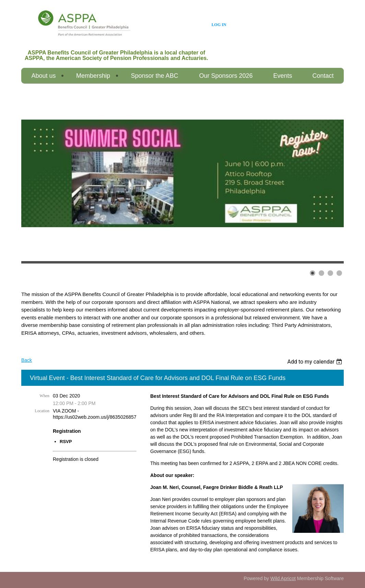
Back (27, 360)
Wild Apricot (283, 578)
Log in (219, 25)
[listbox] (315, 362)
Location (42, 411)
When (44, 396)
